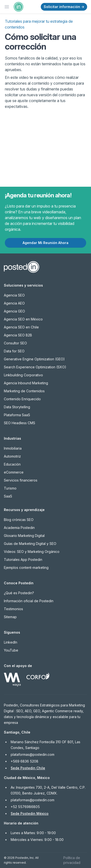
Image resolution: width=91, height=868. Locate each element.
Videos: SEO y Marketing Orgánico (32, 552)
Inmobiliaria (13, 448)
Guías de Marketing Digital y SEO (30, 544)
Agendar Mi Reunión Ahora (45, 243)
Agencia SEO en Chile (21, 327)
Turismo (10, 488)
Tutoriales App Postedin (23, 560)
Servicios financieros (21, 480)
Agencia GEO (14, 311)
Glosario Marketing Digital (24, 536)
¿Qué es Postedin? (19, 593)
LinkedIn (11, 642)
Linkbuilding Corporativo (23, 375)
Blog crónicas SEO (19, 520)
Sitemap (10, 617)
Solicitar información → (64, 7)
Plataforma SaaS (17, 415)
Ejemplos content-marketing (26, 568)
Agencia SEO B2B (18, 335)
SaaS (8, 496)
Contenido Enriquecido (22, 399)
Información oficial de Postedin (29, 601)
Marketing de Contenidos (24, 391)
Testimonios (13, 609)
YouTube (11, 650)
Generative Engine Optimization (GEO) (34, 359)
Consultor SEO (15, 343)
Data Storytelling (17, 407)
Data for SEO (14, 351)
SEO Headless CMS (20, 423)
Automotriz (12, 456)
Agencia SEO (14, 295)
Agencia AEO (14, 303)
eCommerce (14, 472)
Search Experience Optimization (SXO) (35, 367)
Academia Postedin (19, 528)
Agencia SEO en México (23, 319)
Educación (12, 464)
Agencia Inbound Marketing (26, 383)
